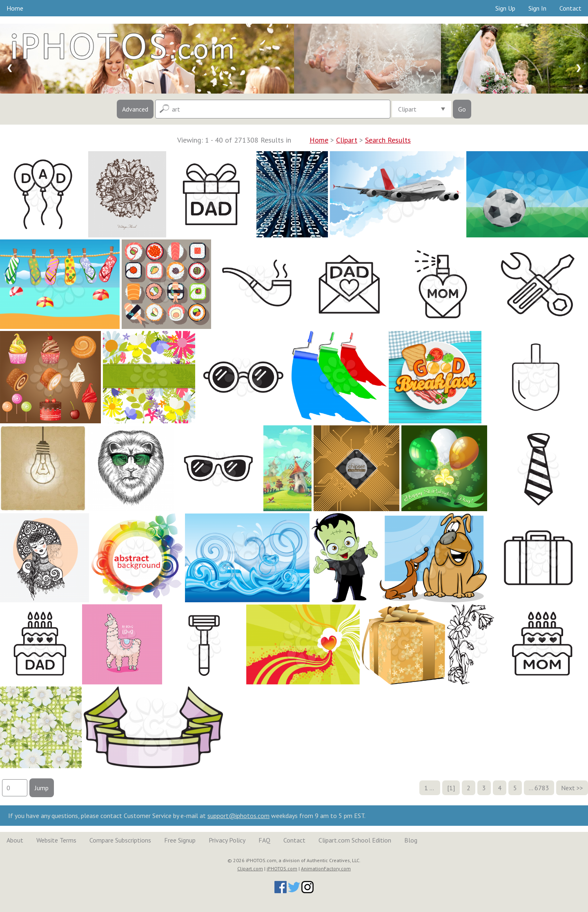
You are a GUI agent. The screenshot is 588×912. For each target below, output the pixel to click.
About (15, 840)
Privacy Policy (227, 840)
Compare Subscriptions (120, 840)
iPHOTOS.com (282, 868)
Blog (411, 840)
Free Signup (180, 840)
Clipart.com (250, 868)
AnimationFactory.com (326, 868)
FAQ (264, 840)
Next (568, 788)
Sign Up (505, 8)
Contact (570, 8)
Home (15, 8)
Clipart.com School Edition (355, 840)
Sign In (537, 8)
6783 (542, 788)
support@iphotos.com (238, 816)
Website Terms (56, 840)
